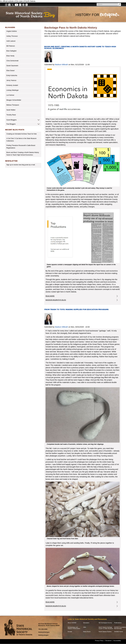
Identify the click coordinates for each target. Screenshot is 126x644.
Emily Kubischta (12, 75)
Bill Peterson (11, 46)
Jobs (85, 627)
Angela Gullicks (12, 31)
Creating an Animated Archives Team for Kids (22, 134)
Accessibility (117, 641)
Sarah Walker (11, 110)
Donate (70, 632)
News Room (87, 632)
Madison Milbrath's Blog (56, 300)
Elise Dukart (10, 71)
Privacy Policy (99, 641)
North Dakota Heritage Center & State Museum (106, 628)
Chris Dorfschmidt (12, 61)
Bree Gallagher (11, 51)
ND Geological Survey (105, 623)
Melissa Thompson (13, 105)
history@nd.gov (44, 632)
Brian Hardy (10, 56)
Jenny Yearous (11, 80)
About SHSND (72, 623)
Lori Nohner (10, 95)
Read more (55, 297)
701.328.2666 (43, 629)
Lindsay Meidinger (12, 90)
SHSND (19, 627)
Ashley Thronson (12, 36)
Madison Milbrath (61, 65)
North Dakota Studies (105, 632)
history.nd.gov (43, 635)
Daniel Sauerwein (12, 66)
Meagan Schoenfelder (14, 100)
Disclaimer (108, 641)
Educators (86, 623)
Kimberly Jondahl (12, 85)
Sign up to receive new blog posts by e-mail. (21, 165)
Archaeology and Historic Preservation (74, 628)
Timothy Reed (11, 115)
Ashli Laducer (11, 41)
